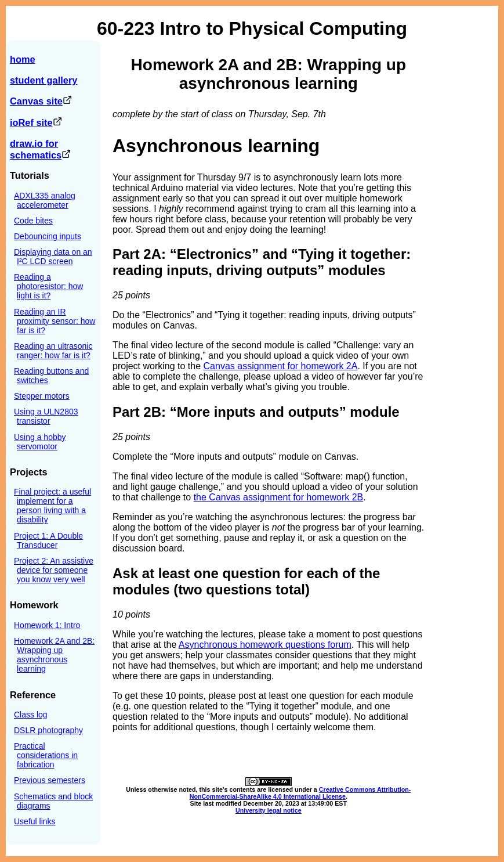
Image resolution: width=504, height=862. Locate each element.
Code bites (33, 221)
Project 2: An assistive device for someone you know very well (54, 570)
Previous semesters (50, 780)
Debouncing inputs (48, 236)
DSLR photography (48, 730)
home (23, 59)
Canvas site (41, 101)
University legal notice (269, 810)
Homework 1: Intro (47, 625)
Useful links (35, 821)
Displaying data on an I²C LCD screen (53, 257)
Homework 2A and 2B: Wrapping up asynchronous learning (54, 655)
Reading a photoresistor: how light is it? (48, 286)
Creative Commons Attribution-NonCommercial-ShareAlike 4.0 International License (300, 793)
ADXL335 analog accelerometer (45, 200)
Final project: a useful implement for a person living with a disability (52, 506)
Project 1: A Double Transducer (48, 540)
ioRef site (36, 122)
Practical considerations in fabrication (46, 755)
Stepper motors (42, 396)
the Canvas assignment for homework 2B (279, 497)
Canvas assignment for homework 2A (281, 366)
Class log (31, 715)
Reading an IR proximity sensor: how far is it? (55, 321)
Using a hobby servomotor (40, 442)
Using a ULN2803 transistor (46, 416)
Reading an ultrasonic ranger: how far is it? (53, 351)
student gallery (43, 80)
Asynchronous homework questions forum (265, 645)
